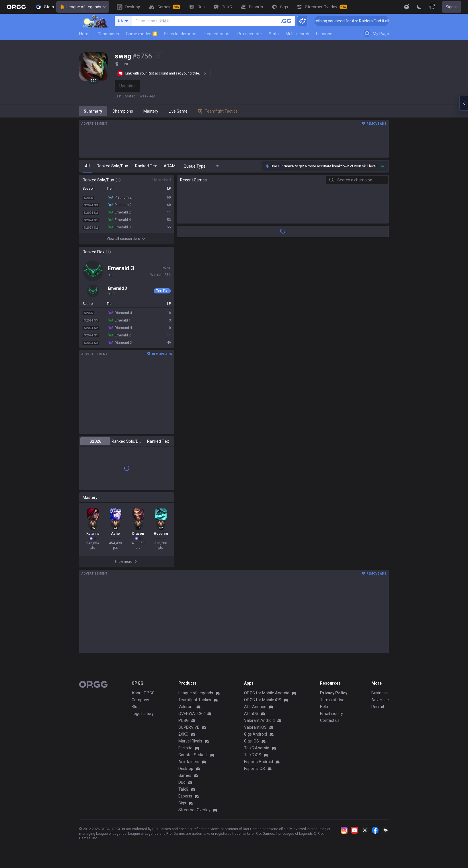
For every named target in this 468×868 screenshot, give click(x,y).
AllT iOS (251, 714)
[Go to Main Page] (16, 7)
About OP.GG (143, 693)
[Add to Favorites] (158, 56)
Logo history (143, 714)
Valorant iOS (255, 727)
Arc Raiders (189, 762)
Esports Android (259, 762)
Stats (274, 34)
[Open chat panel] (464, 103)
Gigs (182, 803)
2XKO (183, 734)
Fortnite (185, 748)
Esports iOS (255, 769)
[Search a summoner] (286, 21)
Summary (93, 111)
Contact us (330, 720)
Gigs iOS (251, 741)
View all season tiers (127, 239)
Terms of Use (332, 700)
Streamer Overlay (194, 810)
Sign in (452, 7)
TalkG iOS (253, 755)
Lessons (324, 34)
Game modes (142, 34)
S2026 (95, 441)
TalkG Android (257, 748)
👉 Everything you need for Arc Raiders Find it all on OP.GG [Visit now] (376, 21)
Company (140, 700)
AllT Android (255, 707)
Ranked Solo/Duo (127, 441)
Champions (108, 34)
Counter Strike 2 (193, 755)
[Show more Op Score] (383, 166)
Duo (182, 782)
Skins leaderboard (181, 34)
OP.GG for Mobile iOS (263, 700)
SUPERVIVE (189, 727)
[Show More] (407, 7)
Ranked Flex (158, 441)
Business (380, 693)
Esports (185, 796)
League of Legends (83, 7)
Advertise (380, 700)
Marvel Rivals (190, 741)
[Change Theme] (419, 7)
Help (324, 707)
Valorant (186, 707)
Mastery (151, 111)
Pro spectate (250, 34)
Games (185, 775)
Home (85, 34)
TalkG (183, 789)
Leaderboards (218, 34)
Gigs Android (256, 734)
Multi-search (297, 34)
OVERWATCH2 (192, 714)
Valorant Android (259, 720)
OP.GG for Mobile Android (267, 693)
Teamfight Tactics (195, 700)
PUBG (184, 720)
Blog (136, 707)
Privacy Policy (334, 693)
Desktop (186, 769)
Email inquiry (331, 714)
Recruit (378, 707)
